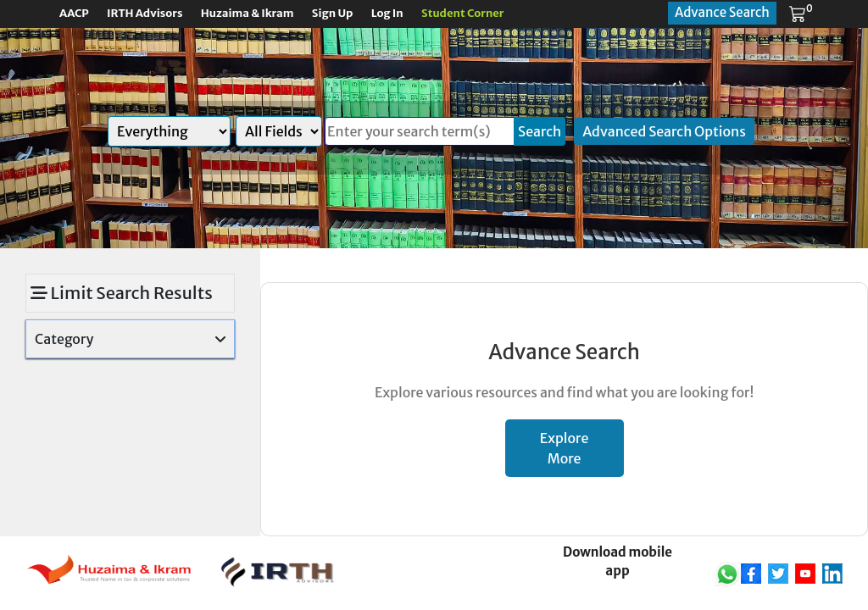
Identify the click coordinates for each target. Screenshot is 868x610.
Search (540, 131)
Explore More (565, 448)
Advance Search (722, 12)
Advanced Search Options (664, 131)
